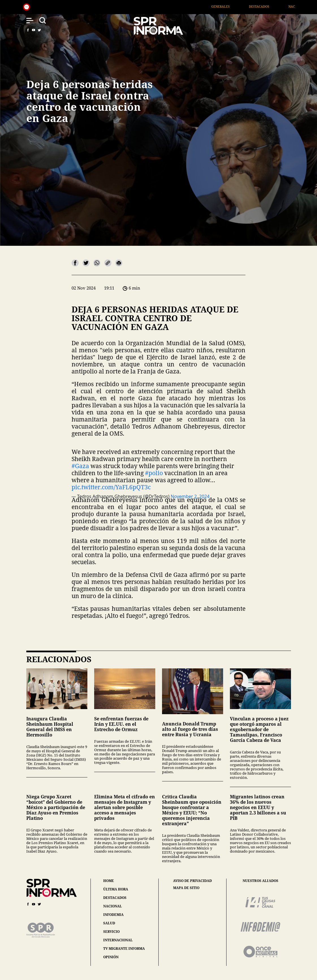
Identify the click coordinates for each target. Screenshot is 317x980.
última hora (116, 889)
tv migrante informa (124, 949)
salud (109, 923)
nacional (113, 906)
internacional (118, 940)
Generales (227, 6)
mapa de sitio (186, 888)
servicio (111, 932)
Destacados (266, 6)
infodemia (113, 915)
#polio (154, 473)
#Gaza (80, 466)
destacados (115, 898)
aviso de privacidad (192, 881)
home (109, 881)
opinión (111, 957)
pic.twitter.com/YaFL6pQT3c (111, 487)
